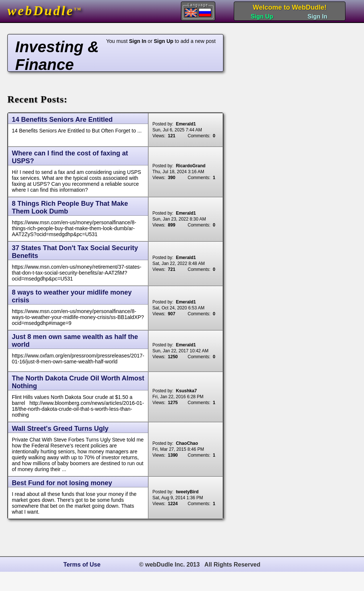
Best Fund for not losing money (62, 483)
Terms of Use (82, 565)
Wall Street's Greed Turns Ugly (60, 429)
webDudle (44, 11)
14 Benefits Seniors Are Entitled (62, 120)
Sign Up (262, 16)
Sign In (317, 16)
